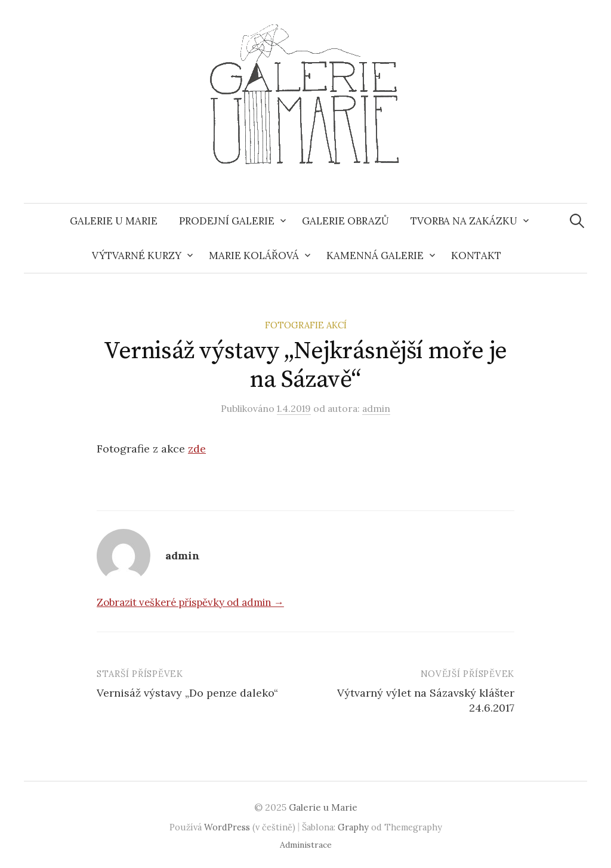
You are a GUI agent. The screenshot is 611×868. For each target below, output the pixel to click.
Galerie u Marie (114, 221)
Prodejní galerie (227, 221)
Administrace (306, 845)
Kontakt (476, 256)
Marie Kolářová (254, 256)
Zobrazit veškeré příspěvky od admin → (190, 602)
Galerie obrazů (345, 221)
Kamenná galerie (375, 256)
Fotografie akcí (306, 325)
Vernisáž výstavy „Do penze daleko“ (187, 693)
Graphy (353, 827)
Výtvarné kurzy (137, 256)
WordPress (227, 827)
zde (197, 449)
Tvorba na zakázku (464, 221)
